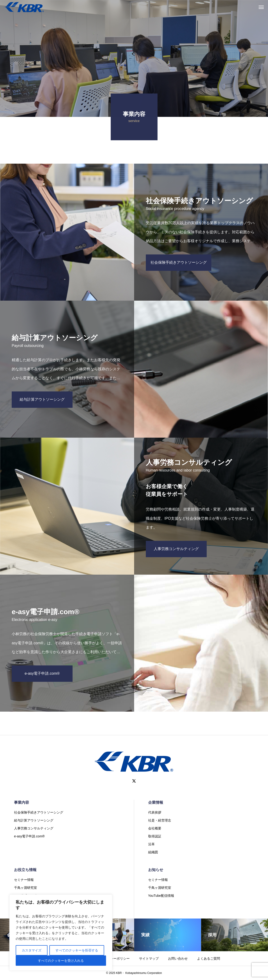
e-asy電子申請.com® (29, 836)
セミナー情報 (24, 880)
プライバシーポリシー (113, 958)
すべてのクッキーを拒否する (77, 950)
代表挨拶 (155, 812)
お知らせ (156, 870)
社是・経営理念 (160, 820)
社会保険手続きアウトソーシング (39, 812)
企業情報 (156, 802)
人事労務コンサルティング (34, 828)
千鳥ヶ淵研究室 (26, 888)
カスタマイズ (32, 950)
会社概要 (155, 828)
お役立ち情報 (25, 870)
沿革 (151, 844)
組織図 (153, 852)
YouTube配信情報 (161, 896)
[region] (61, 933)
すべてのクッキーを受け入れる (61, 961)
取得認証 (155, 836)
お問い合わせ (178, 958)
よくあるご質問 (209, 958)
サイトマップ (149, 958)
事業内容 (22, 802)
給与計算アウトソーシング (34, 820)
